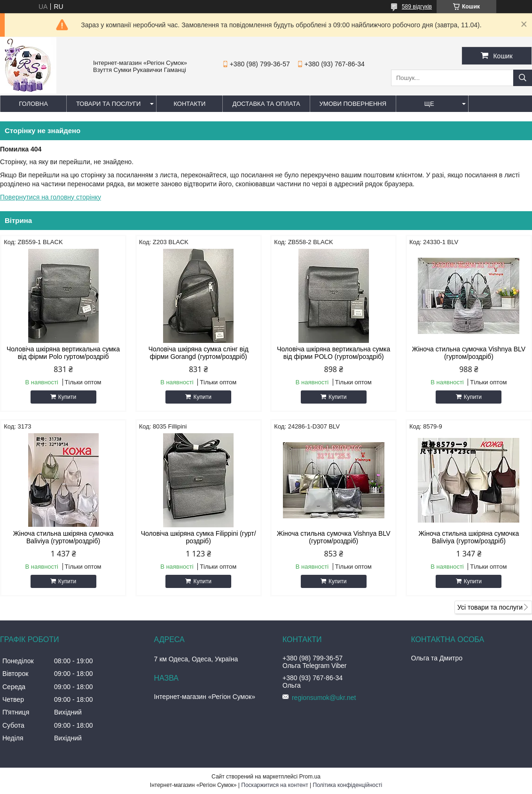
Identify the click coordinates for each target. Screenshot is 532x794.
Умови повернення (353, 104)
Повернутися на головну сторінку (51, 197)
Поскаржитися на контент (274, 785)
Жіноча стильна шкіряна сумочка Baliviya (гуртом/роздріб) (63, 537)
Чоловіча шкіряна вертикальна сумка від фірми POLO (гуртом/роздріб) (333, 353)
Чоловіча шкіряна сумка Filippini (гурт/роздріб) (199, 537)
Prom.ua (310, 777)
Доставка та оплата (266, 104)
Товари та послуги (108, 104)
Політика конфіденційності (348, 785)
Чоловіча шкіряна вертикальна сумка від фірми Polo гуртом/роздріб (63, 353)
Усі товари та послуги (490, 607)
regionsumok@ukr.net (324, 698)
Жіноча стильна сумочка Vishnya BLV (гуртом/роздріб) (469, 353)
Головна (33, 104)
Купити (67, 397)
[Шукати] (523, 78)
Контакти (189, 104)
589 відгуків (417, 7)
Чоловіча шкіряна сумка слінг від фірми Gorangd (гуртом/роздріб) (199, 353)
